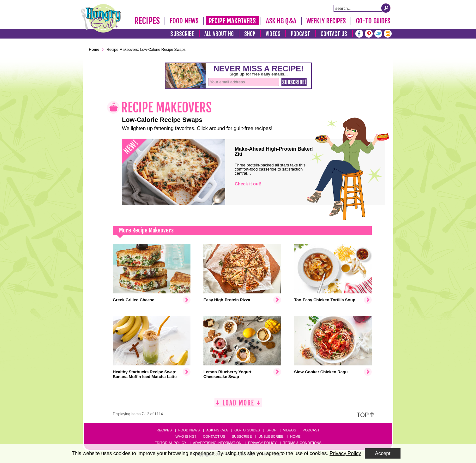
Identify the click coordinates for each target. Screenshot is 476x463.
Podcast (301, 34)
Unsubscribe (271, 436)
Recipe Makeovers (232, 21)
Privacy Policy (262, 443)
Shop (250, 34)
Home (295, 436)
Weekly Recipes (326, 21)
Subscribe (182, 34)
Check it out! (248, 184)
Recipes (147, 21)
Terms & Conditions (302, 443)
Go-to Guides (247, 430)
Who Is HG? (186, 436)
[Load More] (238, 405)
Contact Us (334, 34)
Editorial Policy (170, 443)
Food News (184, 21)
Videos (273, 34)
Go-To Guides (373, 21)
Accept (383, 453)
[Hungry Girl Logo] (101, 18)
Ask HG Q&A (281, 21)
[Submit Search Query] (386, 8)
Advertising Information (217, 443)
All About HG (219, 34)
